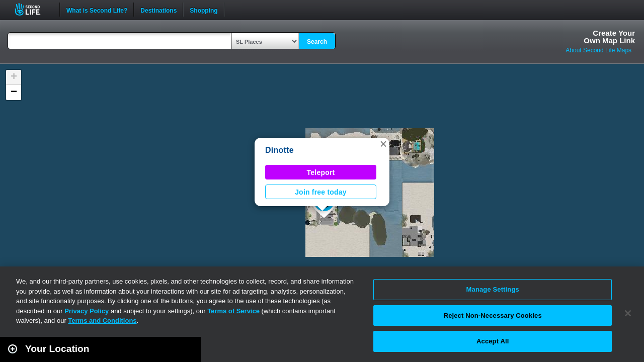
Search (317, 42)
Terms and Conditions (102, 321)
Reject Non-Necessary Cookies (493, 315)
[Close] (628, 313)
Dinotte (279, 150)
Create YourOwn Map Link (609, 37)
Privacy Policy (87, 311)
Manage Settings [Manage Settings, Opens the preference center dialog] (493, 289)
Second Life (33, 9)
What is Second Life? (97, 10)
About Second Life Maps (598, 50)
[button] (383, 144)
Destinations (158, 10)
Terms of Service (233, 311)
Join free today (321, 192)
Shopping (204, 10)
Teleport (321, 172)
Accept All (493, 341)
